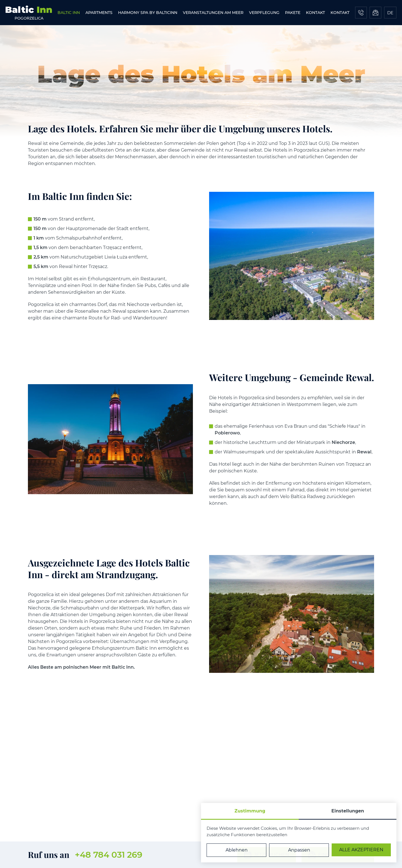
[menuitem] (69, 13)
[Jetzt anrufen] (361, 13)
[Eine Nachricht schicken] (375, 13)
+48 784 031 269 (109, 855)
